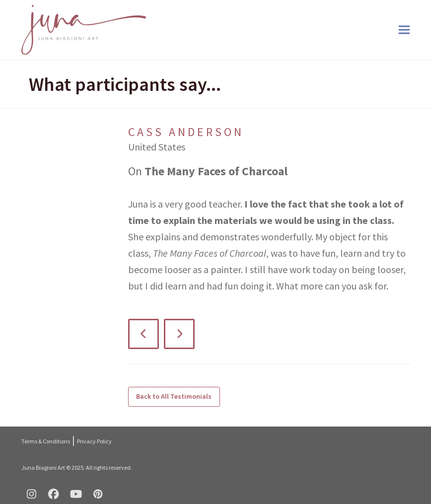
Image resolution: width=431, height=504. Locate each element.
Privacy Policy (94, 441)
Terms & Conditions (46, 441)
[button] (404, 30)
